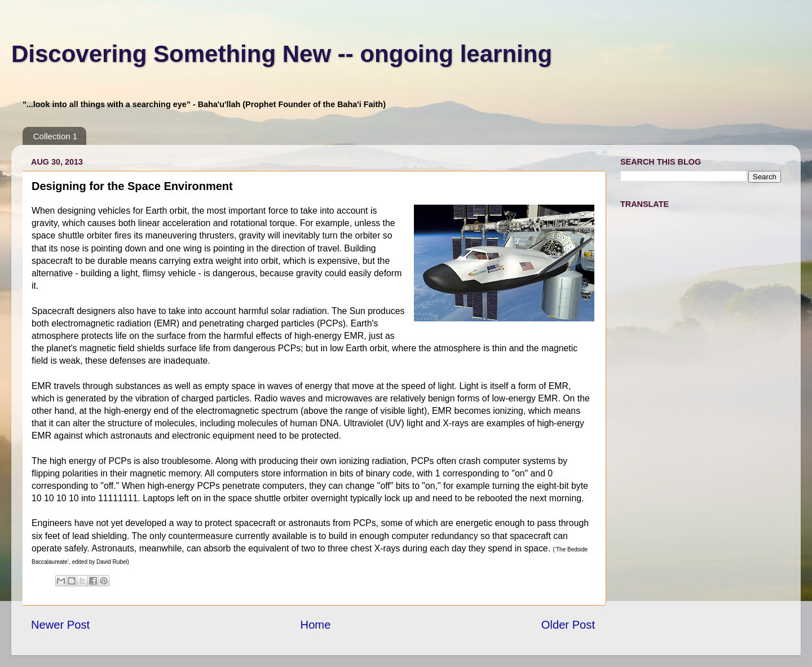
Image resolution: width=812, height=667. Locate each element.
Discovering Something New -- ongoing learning (282, 54)
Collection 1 (55, 136)
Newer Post (60, 625)
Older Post (568, 625)
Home (316, 625)
